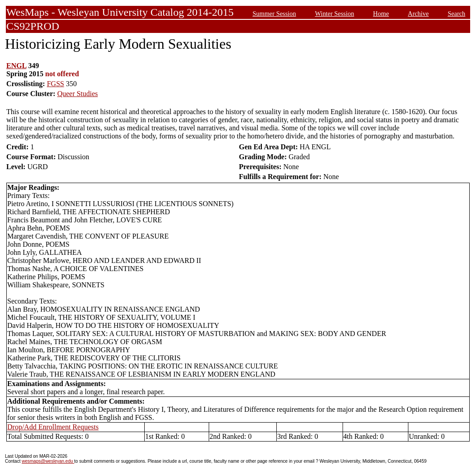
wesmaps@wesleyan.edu (48, 461)
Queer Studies (78, 94)
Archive (418, 14)
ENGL (16, 66)
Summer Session (274, 14)
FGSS (55, 84)
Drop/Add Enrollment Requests (53, 427)
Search (456, 14)
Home (381, 14)
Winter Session (335, 14)
